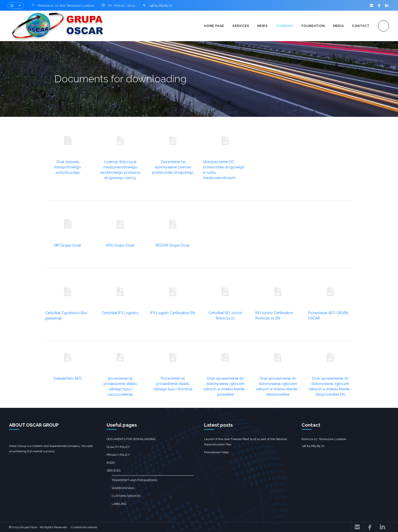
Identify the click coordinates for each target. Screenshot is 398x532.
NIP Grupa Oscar (68, 245)
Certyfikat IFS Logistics (120, 313)
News (261, 26)
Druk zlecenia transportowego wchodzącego (68, 167)
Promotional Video (216, 452)
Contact (360, 26)
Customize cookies (84, 527)
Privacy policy (118, 455)
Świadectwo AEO (68, 378)
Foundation (312, 26)
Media (338, 26)
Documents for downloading (131, 439)
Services (238, 26)
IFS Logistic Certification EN (173, 313)
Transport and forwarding (135, 480)
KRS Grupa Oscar (120, 245)
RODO (111, 463)
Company (283, 26)
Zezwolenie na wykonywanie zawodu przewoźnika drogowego (173, 167)
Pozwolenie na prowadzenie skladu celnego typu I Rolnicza (173, 384)
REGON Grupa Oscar (173, 245)
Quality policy (118, 447)
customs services (126, 496)
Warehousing (123, 488)
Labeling (119, 504)
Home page (211, 26)
